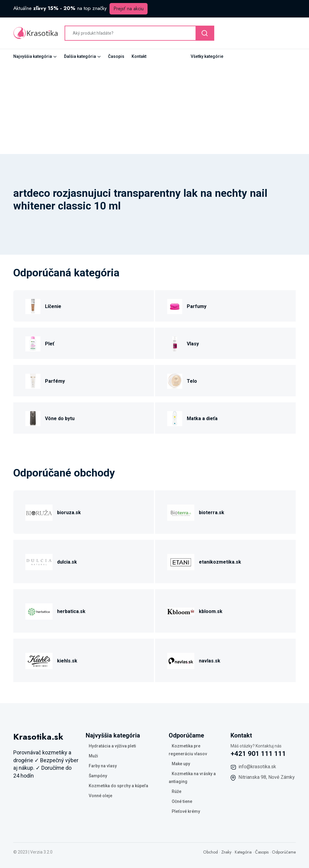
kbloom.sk (211, 611)
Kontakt (139, 56)
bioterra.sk (212, 513)
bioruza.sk (69, 513)
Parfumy (197, 306)
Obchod (210, 852)
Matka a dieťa (202, 418)
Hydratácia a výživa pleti (112, 746)
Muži (93, 756)
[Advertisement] (154, 109)
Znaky (226, 852)
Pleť (50, 344)
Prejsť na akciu (129, 9)
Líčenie (53, 306)
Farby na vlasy (103, 766)
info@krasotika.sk (257, 767)
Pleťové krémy (186, 811)
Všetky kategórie (207, 56)
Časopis (116, 56)
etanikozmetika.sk (220, 562)
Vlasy (193, 344)
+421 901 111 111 (258, 754)
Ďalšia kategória (80, 56)
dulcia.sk (67, 562)
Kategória (243, 852)
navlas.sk (210, 661)
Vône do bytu (60, 418)
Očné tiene (182, 801)
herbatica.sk (71, 611)
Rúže (177, 791)
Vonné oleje (100, 796)
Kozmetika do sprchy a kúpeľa (118, 786)
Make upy (181, 764)
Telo (192, 381)
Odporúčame (284, 852)
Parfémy (55, 381)
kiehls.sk (67, 661)
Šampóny (98, 776)
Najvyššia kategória (33, 56)
